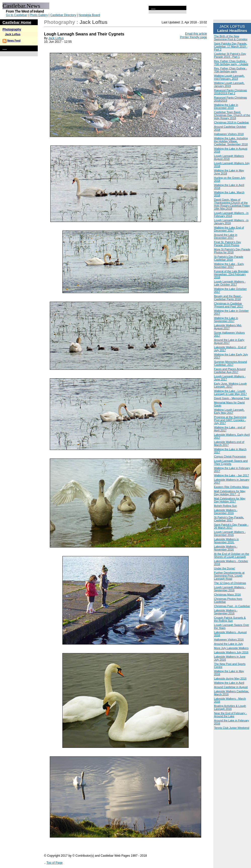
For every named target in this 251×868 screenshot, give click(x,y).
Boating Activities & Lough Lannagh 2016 (230, 707)
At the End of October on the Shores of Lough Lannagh (232, 555)
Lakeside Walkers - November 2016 (226, 548)
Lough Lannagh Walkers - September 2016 (230, 589)
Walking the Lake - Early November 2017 (229, 265)
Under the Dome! (225, 568)
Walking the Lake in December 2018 (226, 106)
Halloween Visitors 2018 (229, 134)
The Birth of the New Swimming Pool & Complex (231, 38)
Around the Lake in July (228, 644)
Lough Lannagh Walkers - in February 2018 (231, 214)
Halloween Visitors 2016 (229, 639)
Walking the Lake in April (229, 683)
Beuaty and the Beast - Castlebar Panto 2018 (228, 298)
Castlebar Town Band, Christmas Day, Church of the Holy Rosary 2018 (232, 115)
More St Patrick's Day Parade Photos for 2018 (232, 251)
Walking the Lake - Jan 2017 (232, 475)
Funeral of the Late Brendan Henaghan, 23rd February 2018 (231, 274)
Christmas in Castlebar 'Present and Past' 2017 (229, 305)
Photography (12, 29)
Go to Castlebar (16, 15)
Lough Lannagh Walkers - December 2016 (230, 533)
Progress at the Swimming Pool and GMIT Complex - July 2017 (230, 420)
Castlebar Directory (63, 15)
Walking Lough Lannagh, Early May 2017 (229, 411)
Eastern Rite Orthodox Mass (231, 487)
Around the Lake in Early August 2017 (229, 341)
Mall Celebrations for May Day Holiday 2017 (230, 500)
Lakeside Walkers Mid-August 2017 (228, 327)
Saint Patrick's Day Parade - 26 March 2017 (231, 526)
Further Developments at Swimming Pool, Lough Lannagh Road (229, 576)
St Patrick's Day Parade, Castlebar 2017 (229, 519)
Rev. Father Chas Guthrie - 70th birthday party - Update (231, 63)
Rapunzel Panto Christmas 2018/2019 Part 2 (231, 92)
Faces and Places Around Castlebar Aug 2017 (230, 371)
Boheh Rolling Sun (225, 506)
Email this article (196, 34)
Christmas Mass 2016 (227, 595)
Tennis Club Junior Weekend (232, 728)
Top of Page (55, 863)
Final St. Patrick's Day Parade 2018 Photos (227, 244)
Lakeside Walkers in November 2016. (226, 541)
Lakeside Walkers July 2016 (231, 652)
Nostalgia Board (89, 15)
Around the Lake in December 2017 (226, 236)
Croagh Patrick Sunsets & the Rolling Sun (230, 619)
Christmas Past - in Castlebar (232, 606)
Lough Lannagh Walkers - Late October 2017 (230, 283)
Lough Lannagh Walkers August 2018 (229, 157)
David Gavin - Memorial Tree (232, 398)
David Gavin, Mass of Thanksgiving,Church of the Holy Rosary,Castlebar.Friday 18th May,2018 (232, 204)
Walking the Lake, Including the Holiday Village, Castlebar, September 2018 (231, 141)
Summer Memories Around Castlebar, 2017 (231, 363)
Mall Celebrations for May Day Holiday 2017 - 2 (230, 493)
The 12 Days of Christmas (230, 583)
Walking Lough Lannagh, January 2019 (229, 84)
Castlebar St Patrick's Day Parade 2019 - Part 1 (230, 55)
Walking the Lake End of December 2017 (229, 229)
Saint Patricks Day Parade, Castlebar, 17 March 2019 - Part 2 (231, 47)
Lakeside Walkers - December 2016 (226, 512)
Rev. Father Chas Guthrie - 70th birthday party (231, 70)
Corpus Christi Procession (230, 456)
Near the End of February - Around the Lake (231, 715)
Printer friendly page (194, 37)
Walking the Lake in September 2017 (226, 319)
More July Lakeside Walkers (231, 648)
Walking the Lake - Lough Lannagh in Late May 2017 (230, 392)
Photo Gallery (39, 15)
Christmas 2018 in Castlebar (232, 122)
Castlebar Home (17, 22)
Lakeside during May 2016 (230, 678)
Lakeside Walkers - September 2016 (226, 612)
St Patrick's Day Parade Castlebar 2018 (229, 258)
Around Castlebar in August (231, 687)
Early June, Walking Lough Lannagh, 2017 (230, 385)
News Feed (14, 41)
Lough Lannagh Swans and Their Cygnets (231, 462)
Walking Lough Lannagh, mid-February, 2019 (229, 77)
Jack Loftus (13, 34)
